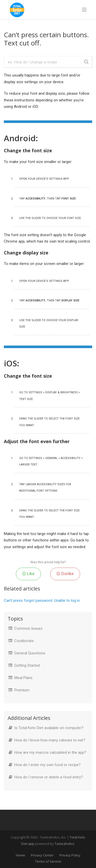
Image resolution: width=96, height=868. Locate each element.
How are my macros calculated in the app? (50, 752)
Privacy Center (42, 855)
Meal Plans (23, 678)
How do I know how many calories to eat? (50, 740)
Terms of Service (48, 861)
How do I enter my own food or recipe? (47, 765)
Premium (22, 690)
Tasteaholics (64, 844)
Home (20, 855)
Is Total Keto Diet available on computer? (49, 728)
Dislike (65, 574)
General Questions (30, 653)
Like (28, 574)
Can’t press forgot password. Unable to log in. (42, 600)
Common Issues (28, 628)
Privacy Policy (70, 855)
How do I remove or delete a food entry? (49, 777)
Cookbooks (24, 641)
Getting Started (27, 665)
